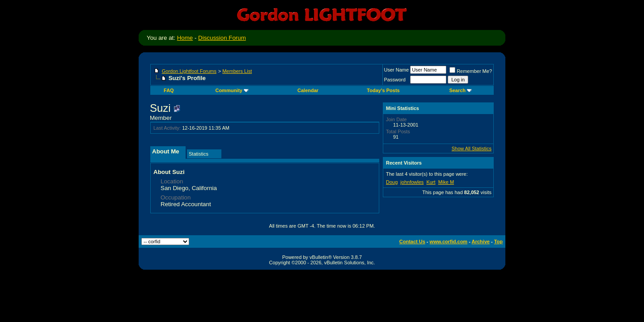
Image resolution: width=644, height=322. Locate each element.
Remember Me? (471, 71)
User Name (397, 70)
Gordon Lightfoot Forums (189, 71)
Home (185, 38)
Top (498, 241)
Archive (481, 241)
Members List (237, 71)
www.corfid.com (449, 241)
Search (460, 90)
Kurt (431, 182)
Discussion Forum (222, 38)
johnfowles (412, 182)
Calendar (308, 90)
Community (232, 90)
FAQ (169, 90)
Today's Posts (383, 90)
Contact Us (412, 241)
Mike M (446, 182)
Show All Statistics (472, 148)
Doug (392, 182)
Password (395, 80)
